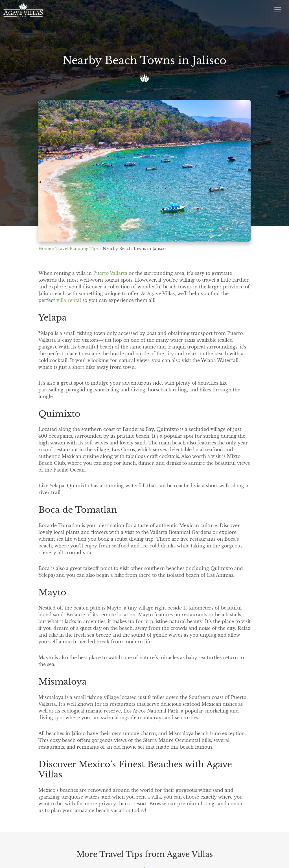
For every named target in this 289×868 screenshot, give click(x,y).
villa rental (69, 300)
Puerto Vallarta (110, 273)
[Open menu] (278, 10)
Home (45, 249)
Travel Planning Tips (77, 249)
